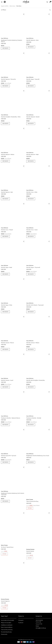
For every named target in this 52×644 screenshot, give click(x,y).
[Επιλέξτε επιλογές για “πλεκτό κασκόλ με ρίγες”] (49, 467)
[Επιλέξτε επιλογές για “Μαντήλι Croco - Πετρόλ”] (24, 204)
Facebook (21, 623)
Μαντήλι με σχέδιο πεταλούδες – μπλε (11, 117)
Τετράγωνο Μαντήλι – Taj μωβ (34, 418)
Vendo (32, 640)
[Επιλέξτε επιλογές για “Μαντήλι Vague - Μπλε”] (24, 279)
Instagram (21, 620)
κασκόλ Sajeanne (5, 601)
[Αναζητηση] (47, 2)
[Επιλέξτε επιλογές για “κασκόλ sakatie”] (49, 513)
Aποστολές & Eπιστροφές (8, 620)
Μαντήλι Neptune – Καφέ (32, 155)
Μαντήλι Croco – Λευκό (32, 230)
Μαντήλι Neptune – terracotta (8, 79)
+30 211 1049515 (39, 620)
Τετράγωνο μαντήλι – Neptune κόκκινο (11, 418)
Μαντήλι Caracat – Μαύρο (33, 343)
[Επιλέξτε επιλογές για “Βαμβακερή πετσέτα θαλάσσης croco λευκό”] (49, 430)
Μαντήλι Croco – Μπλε (32, 192)
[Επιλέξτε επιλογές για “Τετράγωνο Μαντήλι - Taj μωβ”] (49, 392)
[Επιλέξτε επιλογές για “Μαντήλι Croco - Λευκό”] (49, 204)
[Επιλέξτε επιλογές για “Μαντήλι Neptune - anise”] (49, 14)
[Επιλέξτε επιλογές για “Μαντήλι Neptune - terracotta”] (24, 53)
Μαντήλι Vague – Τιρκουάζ (33, 79)
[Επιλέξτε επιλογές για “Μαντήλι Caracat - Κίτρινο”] (24, 317)
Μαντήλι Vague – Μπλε (7, 305)
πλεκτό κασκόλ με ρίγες (32, 501)
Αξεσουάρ (12, 6)
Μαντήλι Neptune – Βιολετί (33, 117)
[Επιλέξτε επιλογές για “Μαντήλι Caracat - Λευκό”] (24, 354)
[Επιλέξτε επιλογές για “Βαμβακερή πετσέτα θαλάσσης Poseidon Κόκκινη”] (24, 14)
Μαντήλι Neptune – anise (32, 40)
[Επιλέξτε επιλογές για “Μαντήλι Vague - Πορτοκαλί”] (49, 241)
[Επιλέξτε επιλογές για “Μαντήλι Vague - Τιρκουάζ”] (49, 53)
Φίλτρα (4, 10)
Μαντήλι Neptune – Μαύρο (8, 155)
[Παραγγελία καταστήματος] (50, 10)
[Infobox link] (5, 2)
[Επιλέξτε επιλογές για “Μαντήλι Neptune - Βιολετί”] (49, 91)
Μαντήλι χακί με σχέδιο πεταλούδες (36, 380)
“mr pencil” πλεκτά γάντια (7, 547)
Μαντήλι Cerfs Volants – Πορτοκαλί (35, 305)
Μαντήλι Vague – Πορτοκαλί (33, 267)
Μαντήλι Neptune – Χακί (7, 192)
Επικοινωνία (4, 634)
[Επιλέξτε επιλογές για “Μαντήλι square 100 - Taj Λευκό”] (24, 430)
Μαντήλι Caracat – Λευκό (7, 380)
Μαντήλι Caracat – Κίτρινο (7, 343)
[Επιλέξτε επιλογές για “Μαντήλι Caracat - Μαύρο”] (49, 317)
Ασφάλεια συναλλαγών (7, 625)
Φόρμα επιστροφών (6, 623)
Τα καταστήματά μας (6, 632)
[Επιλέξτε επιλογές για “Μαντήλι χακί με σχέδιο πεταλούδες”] (49, 354)
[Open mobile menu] (2, 2)
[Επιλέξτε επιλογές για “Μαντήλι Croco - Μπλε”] (49, 166)
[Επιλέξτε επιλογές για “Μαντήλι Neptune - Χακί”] (24, 166)
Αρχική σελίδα (5, 6)
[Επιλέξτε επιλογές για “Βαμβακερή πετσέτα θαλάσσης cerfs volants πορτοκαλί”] (24, 467)
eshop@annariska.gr (41, 628)
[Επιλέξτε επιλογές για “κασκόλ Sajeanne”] (24, 563)
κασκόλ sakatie (30, 551)
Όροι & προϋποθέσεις (7, 627)
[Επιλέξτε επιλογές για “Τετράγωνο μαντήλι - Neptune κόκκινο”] (24, 392)
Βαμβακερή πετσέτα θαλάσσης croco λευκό (38, 456)
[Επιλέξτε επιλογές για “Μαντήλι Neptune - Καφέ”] (49, 128)
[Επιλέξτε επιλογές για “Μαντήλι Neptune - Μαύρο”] (24, 128)
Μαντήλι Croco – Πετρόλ (7, 230)
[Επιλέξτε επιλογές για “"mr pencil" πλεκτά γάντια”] (24, 513)
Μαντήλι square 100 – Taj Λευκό (9, 456)
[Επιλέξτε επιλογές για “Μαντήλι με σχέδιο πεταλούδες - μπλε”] (24, 91)
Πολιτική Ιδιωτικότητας (7, 630)
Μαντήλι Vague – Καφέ (7, 267)
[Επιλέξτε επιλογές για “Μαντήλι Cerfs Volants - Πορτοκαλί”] (49, 279)
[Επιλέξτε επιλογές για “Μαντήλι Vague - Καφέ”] (24, 241)
